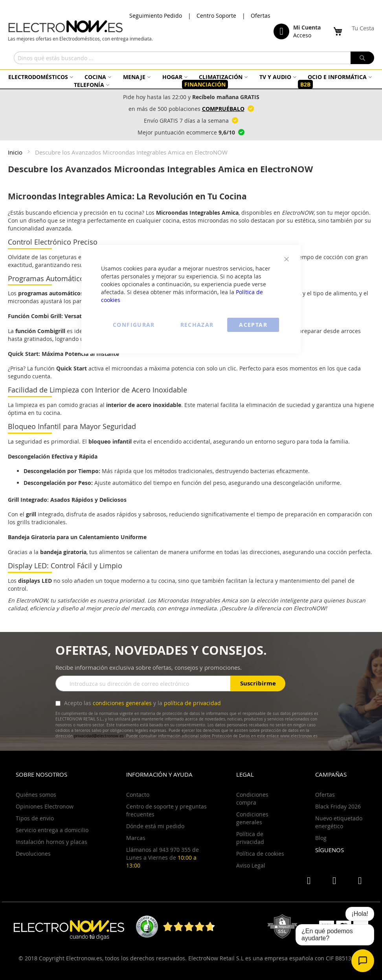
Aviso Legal (251, 865)
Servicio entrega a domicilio (52, 830)
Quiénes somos (36, 795)
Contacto (138, 795)
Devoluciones (33, 854)
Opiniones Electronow (45, 806)
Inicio (16, 152)
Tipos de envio (35, 818)
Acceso (302, 35)
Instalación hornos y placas (51, 842)
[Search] (362, 58)
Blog (321, 838)
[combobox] (194, 58)
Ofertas (261, 16)
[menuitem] (40, 77)
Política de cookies (260, 854)
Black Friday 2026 (338, 806)
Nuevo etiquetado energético (339, 822)
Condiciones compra (252, 799)
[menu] (191, 81)
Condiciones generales (252, 818)
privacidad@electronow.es (99, 736)
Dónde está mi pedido (155, 826)
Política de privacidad (250, 838)
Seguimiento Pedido (156, 16)
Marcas (136, 838)
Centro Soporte (216, 16)
